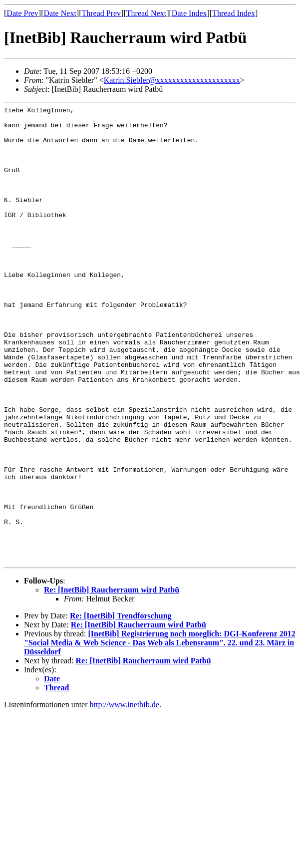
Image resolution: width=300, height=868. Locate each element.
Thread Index (234, 13)
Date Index (189, 13)
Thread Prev (101, 13)
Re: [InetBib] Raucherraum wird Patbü (112, 681)
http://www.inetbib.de (125, 796)
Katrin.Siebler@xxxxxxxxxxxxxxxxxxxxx (172, 80)
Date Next (60, 13)
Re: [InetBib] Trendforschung (121, 707)
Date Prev (22, 13)
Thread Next (146, 13)
